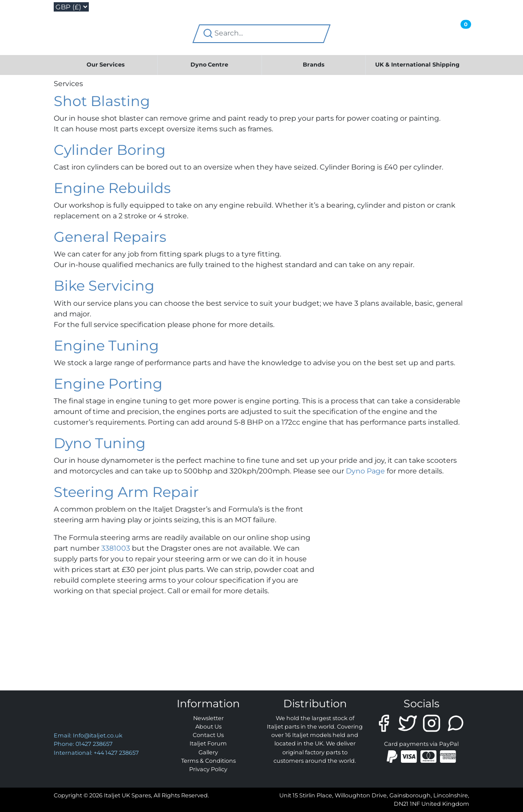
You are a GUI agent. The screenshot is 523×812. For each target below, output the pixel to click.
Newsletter (208, 718)
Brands (314, 65)
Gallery (208, 752)
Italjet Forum (208, 743)
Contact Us (208, 735)
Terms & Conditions (208, 761)
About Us (208, 727)
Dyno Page (365, 471)
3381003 (116, 548)
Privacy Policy (208, 769)
